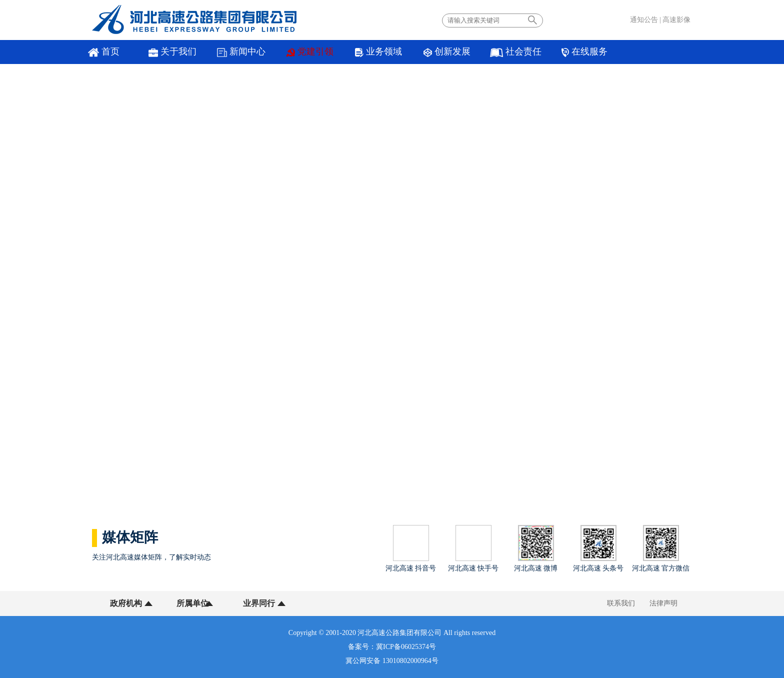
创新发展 (424, 52)
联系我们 (621, 603)
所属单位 (188, 603)
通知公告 (644, 20)
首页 (101, 52)
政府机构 (126, 603)
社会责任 (489, 52)
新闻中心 (231, 52)
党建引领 (295, 52)
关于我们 (166, 52)
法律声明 (663, 603)
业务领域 (360, 52)
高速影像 (676, 20)
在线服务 (553, 52)
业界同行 (251, 603)
